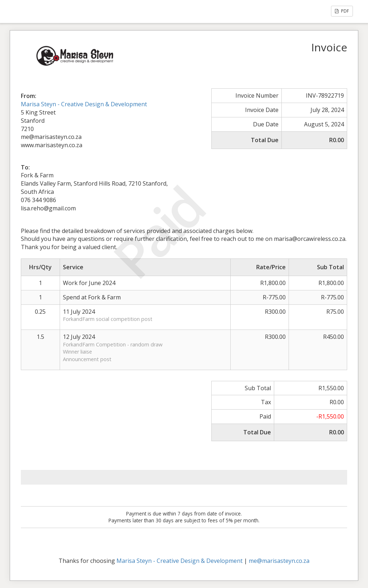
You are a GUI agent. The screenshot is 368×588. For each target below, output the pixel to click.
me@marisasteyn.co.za (279, 561)
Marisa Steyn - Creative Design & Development (84, 104)
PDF (342, 11)
